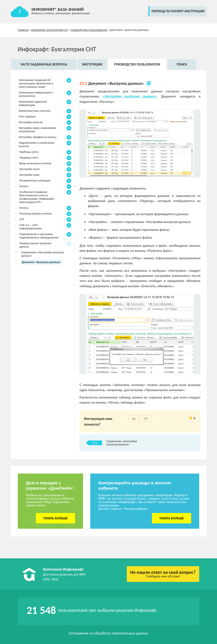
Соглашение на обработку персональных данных (109, 633)
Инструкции (92, 64)
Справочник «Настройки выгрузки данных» (122, 443)
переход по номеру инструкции (178, 11)
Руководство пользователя (89, 30)
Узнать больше (56, 518)
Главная (23, 30)
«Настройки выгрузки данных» (130, 96)
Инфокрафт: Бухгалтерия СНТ (49, 30)
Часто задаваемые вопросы (44, 64)
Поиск (182, 64)
